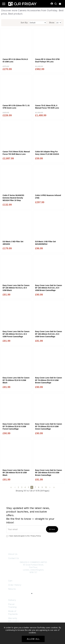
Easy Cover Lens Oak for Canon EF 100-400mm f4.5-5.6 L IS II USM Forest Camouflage (16, 334)
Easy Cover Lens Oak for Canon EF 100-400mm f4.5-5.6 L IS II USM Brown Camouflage (48, 288)
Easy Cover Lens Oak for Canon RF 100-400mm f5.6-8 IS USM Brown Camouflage (48, 473)
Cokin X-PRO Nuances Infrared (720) (48, 197)
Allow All (33, 639)
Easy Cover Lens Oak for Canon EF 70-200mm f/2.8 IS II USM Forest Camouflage (16, 426)
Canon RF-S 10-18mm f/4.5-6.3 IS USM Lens (15, 61)
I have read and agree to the (24, 536)
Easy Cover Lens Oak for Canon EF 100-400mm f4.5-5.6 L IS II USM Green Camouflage (48, 334)
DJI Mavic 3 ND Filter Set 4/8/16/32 (13, 243)
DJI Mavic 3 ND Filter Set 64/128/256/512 (45, 243)
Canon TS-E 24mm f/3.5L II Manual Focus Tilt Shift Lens (47, 107)
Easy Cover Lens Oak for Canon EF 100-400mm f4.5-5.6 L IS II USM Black (16, 288)
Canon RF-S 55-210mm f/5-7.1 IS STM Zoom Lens (16, 107)
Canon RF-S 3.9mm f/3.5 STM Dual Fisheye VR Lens (47, 61)
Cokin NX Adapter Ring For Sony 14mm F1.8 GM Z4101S (47, 153)
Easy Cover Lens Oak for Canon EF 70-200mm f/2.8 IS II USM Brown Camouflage (48, 380)
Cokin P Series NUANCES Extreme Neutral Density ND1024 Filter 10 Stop (13, 198)
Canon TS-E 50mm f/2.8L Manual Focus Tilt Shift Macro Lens (16, 153)
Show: (52, 23)
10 (46, 487)
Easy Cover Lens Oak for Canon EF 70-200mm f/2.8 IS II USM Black (16, 380)
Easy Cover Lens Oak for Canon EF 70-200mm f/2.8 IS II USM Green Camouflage (48, 426)
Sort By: (24, 23)
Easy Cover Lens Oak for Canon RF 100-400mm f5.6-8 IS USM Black (16, 473)
